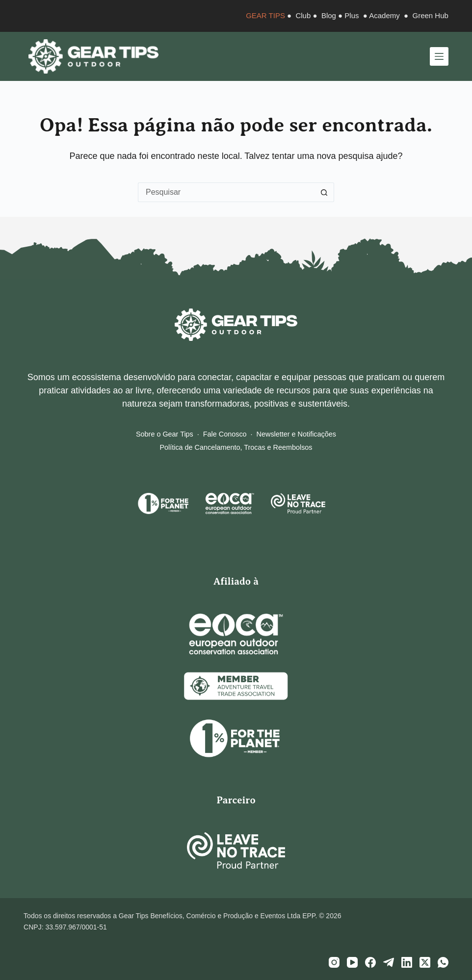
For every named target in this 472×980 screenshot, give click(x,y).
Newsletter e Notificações (296, 434)
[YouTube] (352, 962)
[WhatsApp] (443, 962)
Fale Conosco (225, 434)
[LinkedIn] (407, 962)
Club (303, 15)
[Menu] (439, 56)
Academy (384, 15)
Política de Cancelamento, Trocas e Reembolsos (236, 447)
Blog (329, 15)
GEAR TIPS (265, 15)
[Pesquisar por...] (226, 192)
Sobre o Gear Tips (165, 434)
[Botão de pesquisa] (324, 192)
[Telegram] (389, 962)
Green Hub (431, 15)
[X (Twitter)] (425, 962)
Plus (352, 15)
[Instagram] (334, 962)
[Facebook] (370, 962)
